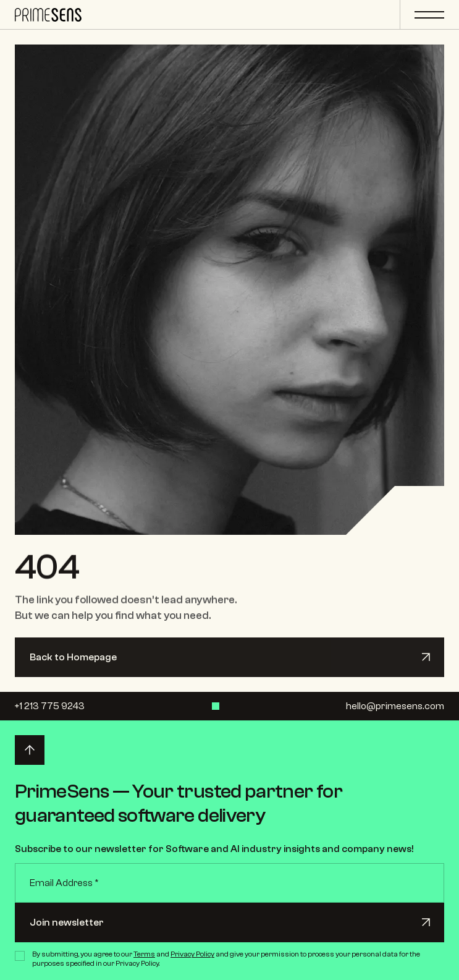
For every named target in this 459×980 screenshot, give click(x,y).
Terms (144, 954)
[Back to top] (30, 750)
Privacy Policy (192, 954)
